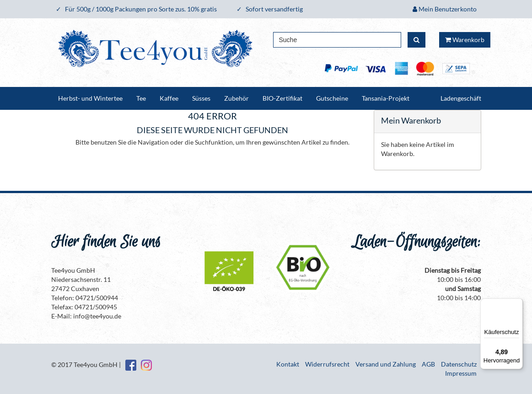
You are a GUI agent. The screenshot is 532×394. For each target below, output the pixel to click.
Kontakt (288, 364)
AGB (428, 364)
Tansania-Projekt (386, 98)
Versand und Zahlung (386, 364)
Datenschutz (459, 364)
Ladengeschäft (461, 98)
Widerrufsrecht (327, 364)
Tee (141, 98)
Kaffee (169, 98)
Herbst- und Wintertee (90, 98)
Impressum (461, 373)
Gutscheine (332, 98)
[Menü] (517, 304)
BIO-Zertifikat (282, 98)
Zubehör (236, 98)
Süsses (201, 98)
